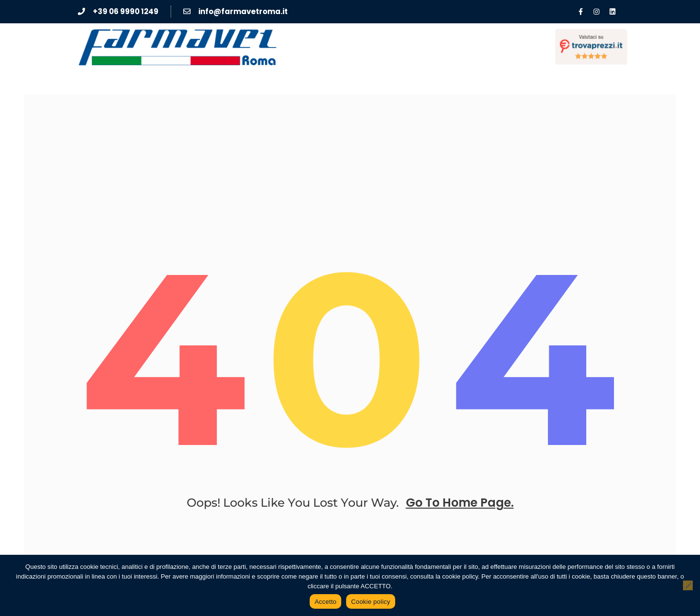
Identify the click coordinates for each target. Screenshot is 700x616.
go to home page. (460, 503)
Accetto (325, 602)
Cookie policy (371, 602)
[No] (688, 585)
